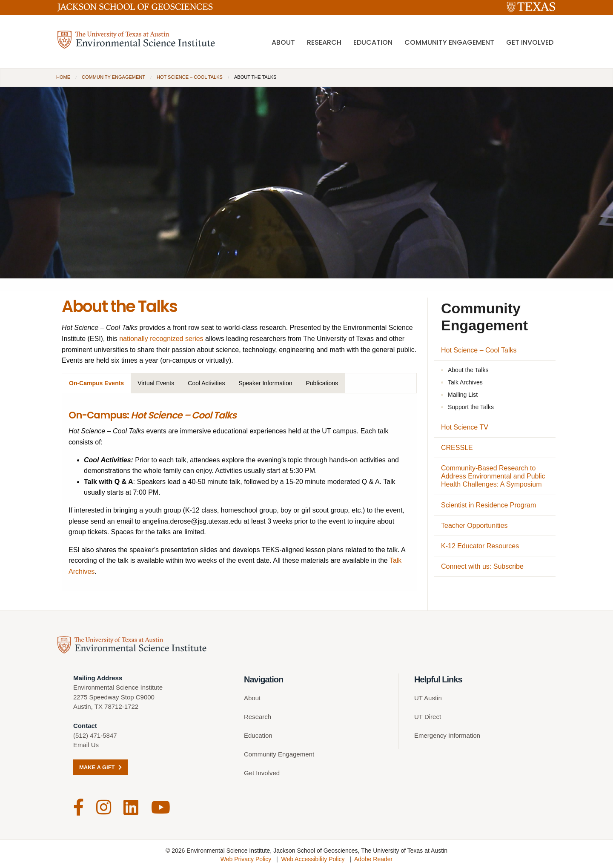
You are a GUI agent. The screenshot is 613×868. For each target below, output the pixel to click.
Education (373, 43)
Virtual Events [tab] (156, 383)
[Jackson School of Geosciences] (135, 9)
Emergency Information (447, 736)
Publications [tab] (322, 383)
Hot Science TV (465, 427)
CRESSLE (457, 448)
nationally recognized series (161, 339)
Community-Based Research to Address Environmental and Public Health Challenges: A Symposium (493, 476)
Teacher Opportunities (474, 526)
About (283, 43)
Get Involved (530, 43)
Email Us (86, 745)
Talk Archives (465, 382)
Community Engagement (449, 43)
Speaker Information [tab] (265, 383)
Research (324, 43)
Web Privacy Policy (246, 857)
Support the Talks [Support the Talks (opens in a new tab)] (471, 407)
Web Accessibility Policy (313, 857)
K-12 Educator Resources (480, 546)
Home (63, 77)
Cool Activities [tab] (206, 383)
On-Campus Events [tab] (96, 383)
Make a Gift (100, 768)
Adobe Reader (373, 857)
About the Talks (468, 370)
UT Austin (428, 698)
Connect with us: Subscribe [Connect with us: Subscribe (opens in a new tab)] (482, 566)
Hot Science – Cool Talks (190, 77)
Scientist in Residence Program (488, 505)
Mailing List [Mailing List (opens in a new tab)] (463, 395)
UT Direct (428, 717)
